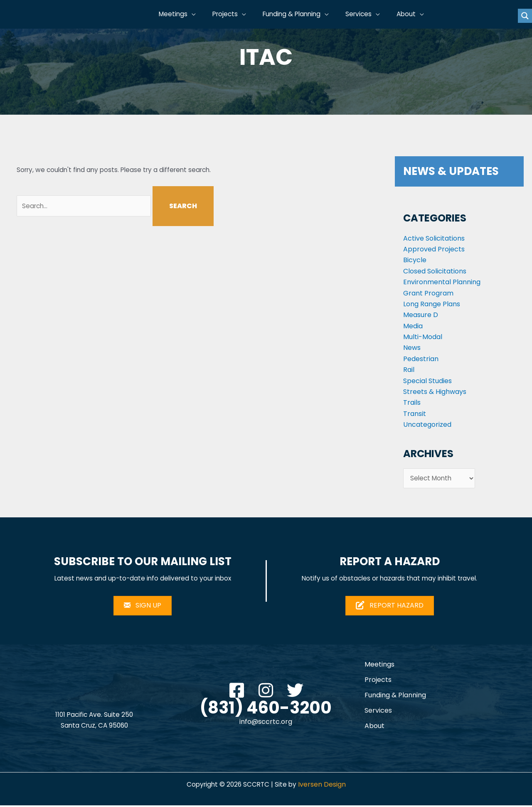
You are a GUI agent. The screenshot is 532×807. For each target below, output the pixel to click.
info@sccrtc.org (266, 724)
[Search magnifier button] (525, 16)
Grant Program (428, 293)
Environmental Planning (442, 282)
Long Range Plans (432, 304)
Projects (378, 681)
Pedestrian (421, 359)
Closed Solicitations (435, 271)
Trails (412, 402)
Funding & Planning (395, 697)
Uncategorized (427, 424)
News (412, 348)
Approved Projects (434, 249)
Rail (409, 370)
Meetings (379, 666)
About (374, 727)
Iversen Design (324, 786)
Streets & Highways (435, 392)
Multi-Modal (423, 337)
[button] (202, 15)
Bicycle (415, 260)
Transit (415, 414)
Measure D (421, 315)
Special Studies (427, 381)
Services (378, 712)
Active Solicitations (434, 238)
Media (413, 326)
